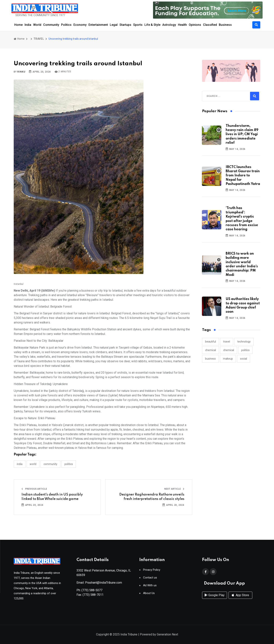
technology (244, 342)
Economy (80, 25)
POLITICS (69, 464)
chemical (211, 350)
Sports (138, 25)
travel (227, 342)
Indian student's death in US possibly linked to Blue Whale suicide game (52, 497)
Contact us (150, 580)
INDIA (20, 464)
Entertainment (98, 25)
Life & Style (152, 25)
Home (18, 25)
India (28, 25)
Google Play (215, 600)
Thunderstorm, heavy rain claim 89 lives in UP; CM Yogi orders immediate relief (242, 134)
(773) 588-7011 (93, 597)
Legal (114, 25)
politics (245, 350)
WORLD (33, 464)
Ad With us (150, 588)
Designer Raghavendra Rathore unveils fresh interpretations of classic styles (152, 497)
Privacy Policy (152, 572)
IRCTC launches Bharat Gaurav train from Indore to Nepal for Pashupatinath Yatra (243, 176)
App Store (240, 600)
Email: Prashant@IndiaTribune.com (99, 585)
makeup (228, 359)
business (210, 359)
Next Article (174, 489)
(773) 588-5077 (92, 593)
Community (51, 25)
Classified (210, 25)
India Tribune (129, 635)
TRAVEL (39, 39)
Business (225, 25)
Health (182, 25)
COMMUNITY (50, 464)
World (37, 25)
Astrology (169, 25)
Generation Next (167, 635)
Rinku (21, 72)
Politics (66, 25)
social (244, 359)
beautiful (211, 342)
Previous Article (34, 489)
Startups (125, 25)
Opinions (195, 25)
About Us (149, 596)
